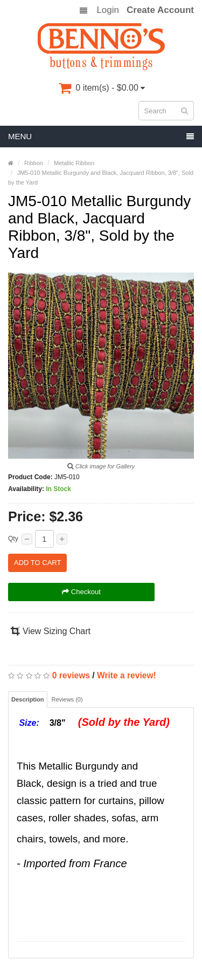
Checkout (81, 592)
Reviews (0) (67, 699)
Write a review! (127, 675)
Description (28, 699)
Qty (13, 539)
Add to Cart (37, 563)
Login (108, 10)
